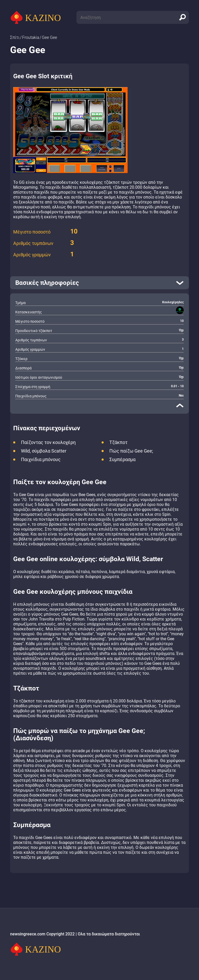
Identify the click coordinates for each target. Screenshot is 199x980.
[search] (182, 17)
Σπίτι (15, 37)
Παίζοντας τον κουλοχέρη (48, 442)
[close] (180, 405)
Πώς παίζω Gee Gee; (131, 451)
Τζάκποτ (118, 442)
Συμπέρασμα (122, 459)
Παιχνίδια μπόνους (41, 459)
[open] (99, 283)
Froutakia (31, 37)
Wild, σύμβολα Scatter (44, 451)
